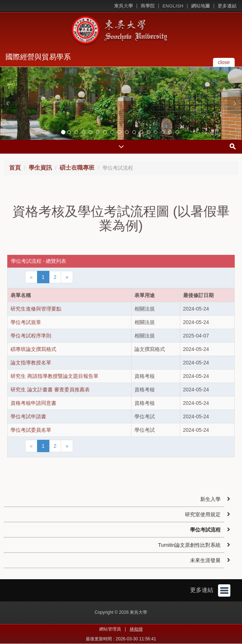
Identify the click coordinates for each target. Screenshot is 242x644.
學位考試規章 (26, 322)
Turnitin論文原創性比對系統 (189, 545)
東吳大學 (124, 6)
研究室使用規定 (203, 514)
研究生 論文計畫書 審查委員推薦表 (50, 390)
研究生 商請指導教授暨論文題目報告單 (55, 376)
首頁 (15, 168)
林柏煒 (136, 629)
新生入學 (210, 499)
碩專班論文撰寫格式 (33, 349)
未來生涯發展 (205, 560)
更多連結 (227, 6)
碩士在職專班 (77, 168)
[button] (7, 103)
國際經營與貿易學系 (38, 57)
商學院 (148, 6)
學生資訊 (40, 168)
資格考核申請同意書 (33, 403)
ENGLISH (173, 6)
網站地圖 (201, 6)
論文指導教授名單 (31, 363)
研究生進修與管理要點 (36, 309)
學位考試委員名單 (31, 430)
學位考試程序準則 (31, 336)
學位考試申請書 (28, 416)
